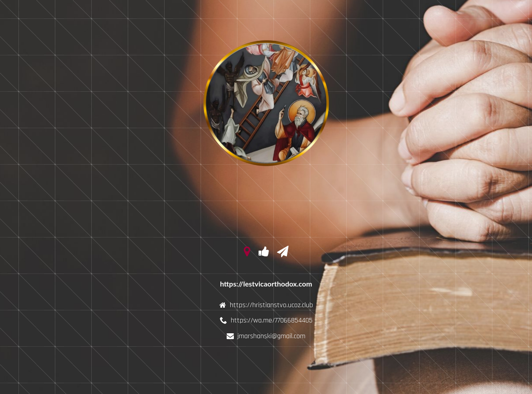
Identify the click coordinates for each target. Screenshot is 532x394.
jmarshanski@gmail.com (271, 336)
